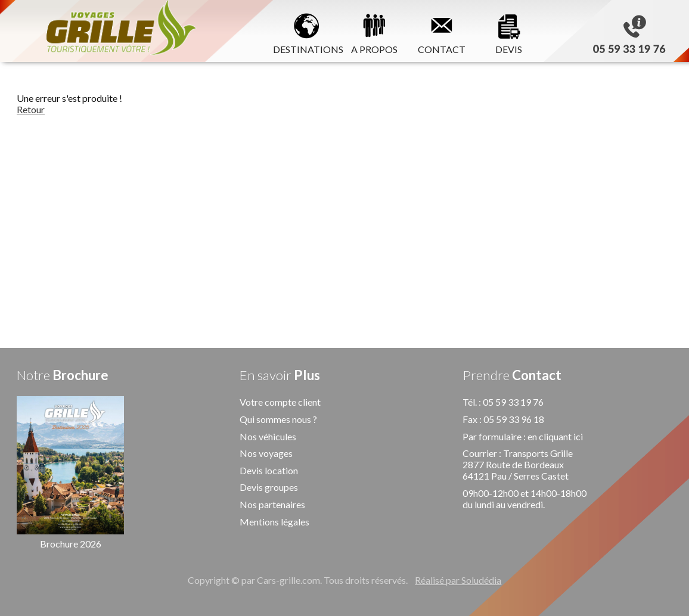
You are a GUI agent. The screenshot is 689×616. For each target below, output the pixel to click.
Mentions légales (274, 522)
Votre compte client (280, 402)
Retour (31, 109)
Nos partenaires (272, 504)
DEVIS (509, 32)
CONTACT (442, 32)
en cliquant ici (555, 436)
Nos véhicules (268, 436)
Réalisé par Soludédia (458, 580)
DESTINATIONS (307, 32)
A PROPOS (374, 32)
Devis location (269, 470)
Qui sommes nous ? (278, 419)
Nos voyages (266, 453)
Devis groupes (269, 487)
